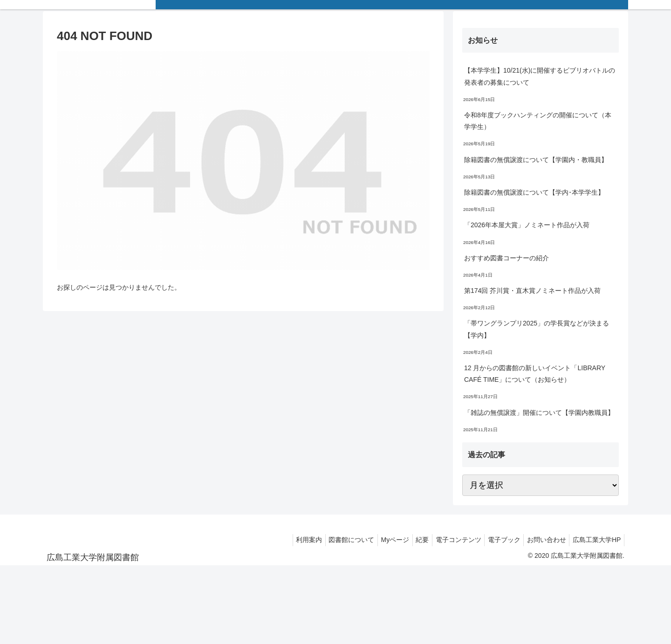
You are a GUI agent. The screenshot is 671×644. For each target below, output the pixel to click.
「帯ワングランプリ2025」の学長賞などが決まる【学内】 (537, 329)
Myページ (378, 540)
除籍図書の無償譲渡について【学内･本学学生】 (534, 192)
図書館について (331, 540)
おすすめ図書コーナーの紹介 (507, 258)
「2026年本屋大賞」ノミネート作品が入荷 (527, 225)
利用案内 (285, 540)
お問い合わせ (542, 540)
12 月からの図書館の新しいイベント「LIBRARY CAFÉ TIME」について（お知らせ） (535, 374)
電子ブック (496, 540)
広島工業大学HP (595, 540)
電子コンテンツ (447, 540)
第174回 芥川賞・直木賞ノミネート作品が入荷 (532, 291)
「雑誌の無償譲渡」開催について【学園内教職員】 (539, 413)
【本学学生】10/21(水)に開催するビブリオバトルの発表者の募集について (540, 76)
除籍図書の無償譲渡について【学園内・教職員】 (536, 160)
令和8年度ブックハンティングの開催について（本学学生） (538, 121)
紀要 (408, 540)
